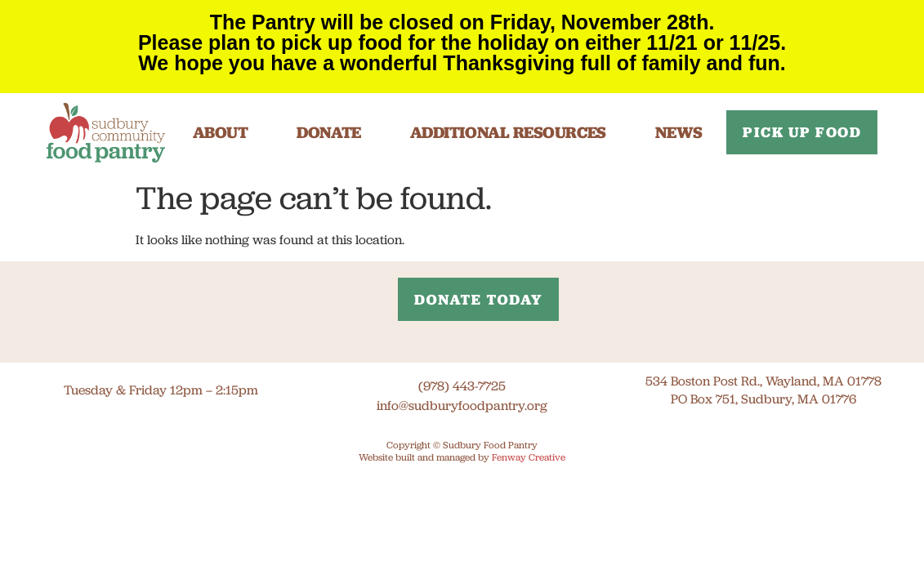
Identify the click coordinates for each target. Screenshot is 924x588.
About (221, 132)
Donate (328, 132)
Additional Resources (508, 132)
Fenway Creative (529, 457)
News (679, 132)
